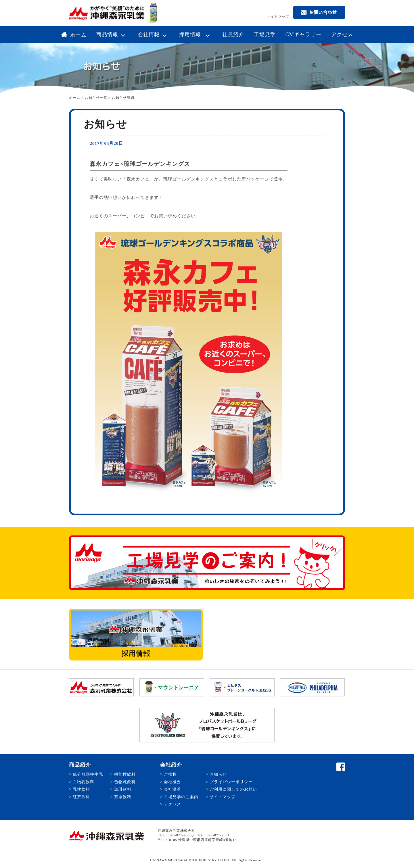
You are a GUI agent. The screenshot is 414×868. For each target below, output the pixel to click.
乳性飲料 (81, 789)
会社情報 (154, 34)
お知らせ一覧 (96, 98)
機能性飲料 (125, 774)
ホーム (74, 35)
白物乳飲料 (84, 782)
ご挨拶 (170, 774)
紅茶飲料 (81, 797)
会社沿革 (172, 789)
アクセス (342, 34)
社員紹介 (233, 34)
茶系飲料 (123, 797)
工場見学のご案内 (181, 797)
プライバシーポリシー (231, 782)
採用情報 (196, 34)
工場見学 (265, 34)
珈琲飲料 (123, 789)
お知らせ (218, 774)
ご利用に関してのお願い (233, 789)
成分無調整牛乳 (88, 774)
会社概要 (172, 782)
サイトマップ (278, 17)
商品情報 (112, 34)
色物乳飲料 (125, 782)
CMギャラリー (303, 34)
